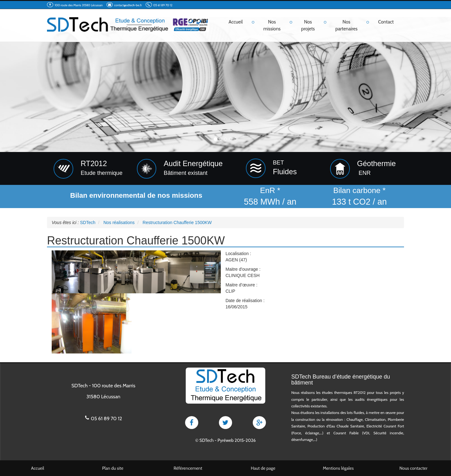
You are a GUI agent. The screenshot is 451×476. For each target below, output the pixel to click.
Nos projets (308, 25)
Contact (386, 22)
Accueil (236, 22)
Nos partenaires (347, 25)
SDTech (207, 440)
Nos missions (272, 25)
